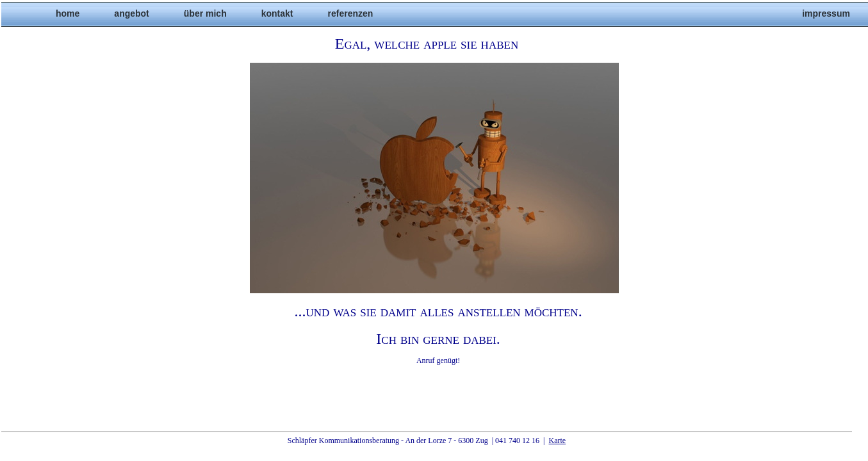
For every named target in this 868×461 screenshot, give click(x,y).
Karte (557, 441)
